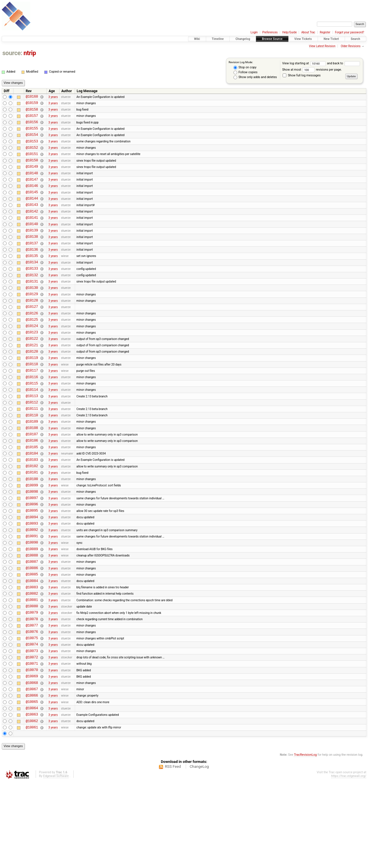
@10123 (32, 365)
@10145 (32, 206)
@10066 (32, 777)
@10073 (32, 727)
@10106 (32, 488)
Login (254, 32)
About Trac (308, 32)
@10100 (32, 531)
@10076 (32, 705)
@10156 (32, 126)
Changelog (243, 39)
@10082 (32, 661)
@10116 (32, 416)
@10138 (32, 256)
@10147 (32, 191)
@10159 (32, 104)
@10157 (32, 119)
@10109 (32, 466)
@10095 (32, 567)
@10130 (32, 314)
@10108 (32, 473)
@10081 (32, 669)
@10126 (32, 343)
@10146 (32, 199)
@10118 (32, 401)
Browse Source (272, 39)
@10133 (32, 292)
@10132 (32, 300)
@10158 (32, 112)
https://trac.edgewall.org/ (349, 862)
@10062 (32, 806)
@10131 (32, 307)
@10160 (32, 97)
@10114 (32, 430)
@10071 (32, 741)
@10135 (32, 278)
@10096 (32, 560)
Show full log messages (302, 75)
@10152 (32, 155)
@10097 (32, 553)
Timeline (218, 39)
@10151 (32, 162)
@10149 (32, 177)
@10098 (32, 546)
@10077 (32, 698)
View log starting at (304, 63)
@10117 (32, 408)
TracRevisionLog (305, 841)
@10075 (32, 712)
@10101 (32, 524)
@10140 (32, 242)
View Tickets (303, 39)
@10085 (32, 640)
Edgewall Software (56, 862)
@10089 (32, 611)
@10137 (32, 264)
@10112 (32, 444)
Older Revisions (351, 46)
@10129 (32, 321)
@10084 (32, 647)
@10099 (32, 539)
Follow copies (246, 72)
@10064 (32, 791)
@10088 (32, 618)
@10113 (32, 437)
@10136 (32, 271)
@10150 (32, 170)
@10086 (32, 632)
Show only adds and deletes (255, 77)
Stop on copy (245, 67)
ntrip (30, 53)
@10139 (32, 249)
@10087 (32, 625)
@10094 (32, 575)
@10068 (32, 763)
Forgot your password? (350, 32)
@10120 (32, 387)
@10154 (32, 141)
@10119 (32, 394)
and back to (343, 63)
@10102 (32, 517)
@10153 (32, 148)
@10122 (32, 372)
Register (325, 32)
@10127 (32, 336)
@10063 (32, 799)
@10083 (32, 654)
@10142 (32, 228)
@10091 (32, 596)
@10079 (32, 683)
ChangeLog (199, 853)
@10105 (32, 495)
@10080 (32, 676)
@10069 (32, 755)
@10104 (32, 502)
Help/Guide (290, 32)
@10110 (32, 459)
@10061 (32, 813)
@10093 (32, 582)
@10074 (32, 719)
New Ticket (331, 39)
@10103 (32, 510)
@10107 (32, 481)
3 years (53, 97)
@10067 (32, 770)
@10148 (32, 184)
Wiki (197, 39)
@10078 (32, 690)
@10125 (32, 350)
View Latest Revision (322, 46)
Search (355, 39)
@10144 (32, 213)
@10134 (32, 285)
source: (12, 53)
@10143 (32, 220)
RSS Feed (173, 853)
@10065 (32, 784)
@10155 (32, 133)
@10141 (32, 235)
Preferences (270, 32)
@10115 (32, 423)
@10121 (32, 379)
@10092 (32, 589)
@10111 (32, 452)
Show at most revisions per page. (312, 70)
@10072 (32, 734)
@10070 (32, 748)
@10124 (32, 358)
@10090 (32, 603)
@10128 (32, 329)
